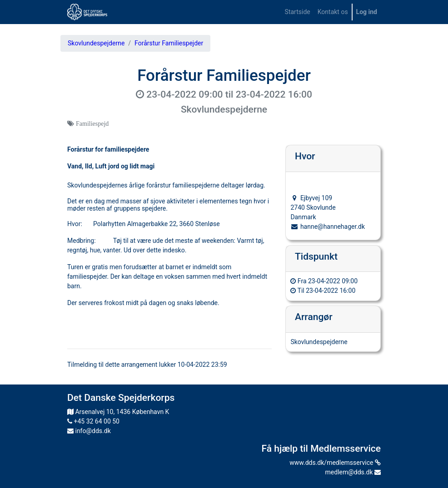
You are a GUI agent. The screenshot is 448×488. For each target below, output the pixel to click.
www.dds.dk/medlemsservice (335, 463)
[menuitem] (298, 12)
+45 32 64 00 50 (93, 421)
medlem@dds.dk (353, 472)
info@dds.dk (89, 431)
